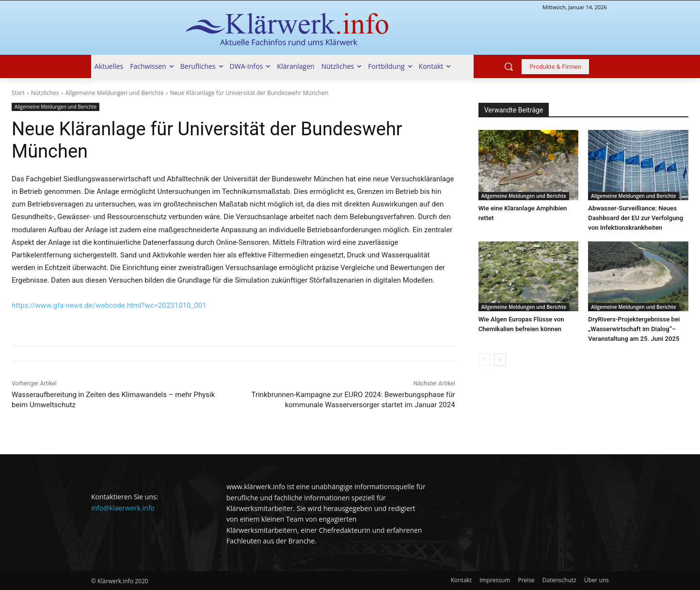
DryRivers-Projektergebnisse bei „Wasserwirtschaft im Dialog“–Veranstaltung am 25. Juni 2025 (633, 329)
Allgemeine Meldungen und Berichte (115, 93)
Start (18, 93)
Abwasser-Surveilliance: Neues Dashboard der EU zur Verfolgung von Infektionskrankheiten (635, 218)
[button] (509, 66)
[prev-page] (485, 360)
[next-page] (500, 360)
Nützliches (45, 93)
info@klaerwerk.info (123, 508)
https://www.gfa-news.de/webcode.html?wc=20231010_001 (109, 305)
